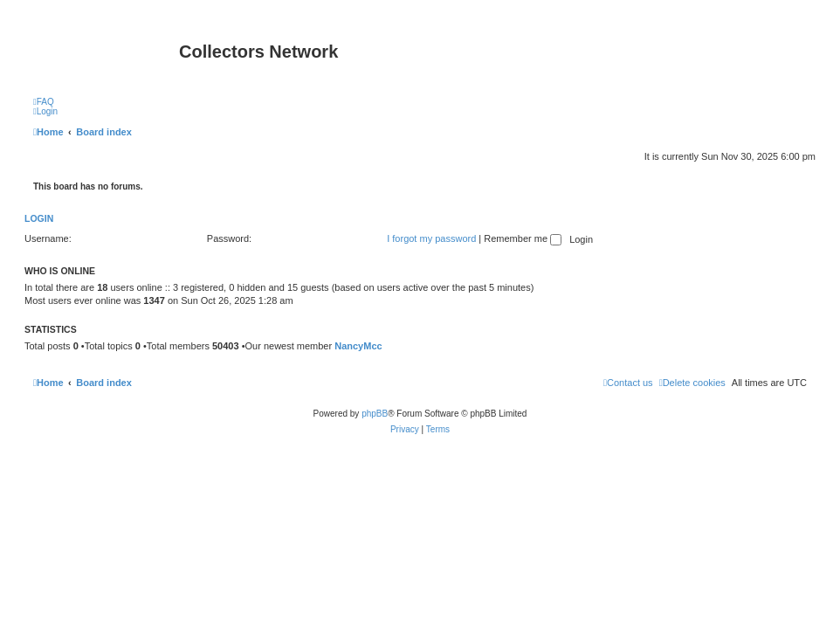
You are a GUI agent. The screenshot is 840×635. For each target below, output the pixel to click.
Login (39, 218)
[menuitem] (44, 102)
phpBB (375, 414)
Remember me (523, 238)
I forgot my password (431, 238)
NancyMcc (358, 346)
